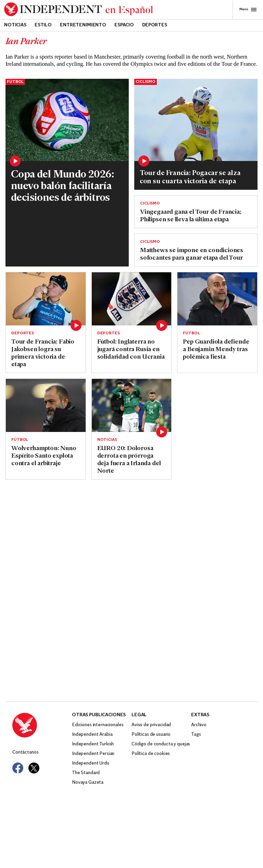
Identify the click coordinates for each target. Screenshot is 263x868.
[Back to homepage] (79, 9)
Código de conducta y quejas (161, 744)
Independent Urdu (91, 763)
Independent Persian (93, 754)
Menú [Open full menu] (248, 10)
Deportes (155, 25)
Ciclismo (146, 82)
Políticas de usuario (151, 735)
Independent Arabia (92, 735)
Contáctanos (25, 752)
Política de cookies (151, 754)
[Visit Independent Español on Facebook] (18, 768)
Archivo (199, 725)
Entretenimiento (83, 25)
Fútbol (15, 82)
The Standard (86, 773)
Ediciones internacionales (98, 725)
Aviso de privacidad (151, 725)
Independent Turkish (93, 744)
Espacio (124, 25)
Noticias (15, 25)
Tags (196, 735)
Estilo (43, 25)
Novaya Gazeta (88, 783)
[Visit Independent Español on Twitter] (34, 768)
